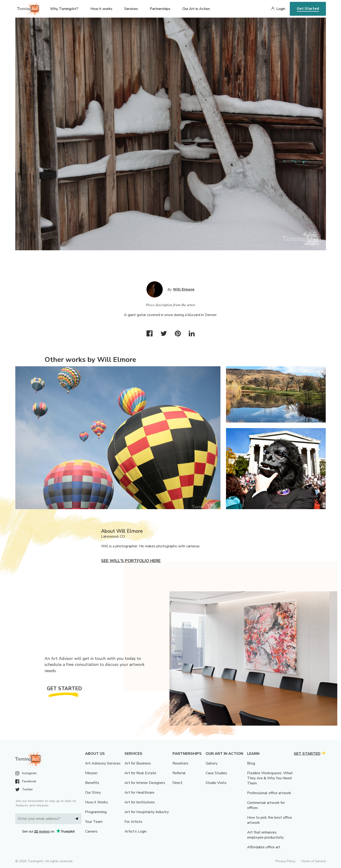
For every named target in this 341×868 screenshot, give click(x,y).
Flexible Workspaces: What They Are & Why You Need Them (270, 778)
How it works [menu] (101, 9)
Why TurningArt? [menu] (64, 9)
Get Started (308, 9)
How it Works (97, 802)
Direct (177, 783)
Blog (251, 763)
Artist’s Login (135, 831)
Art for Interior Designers (145, 783)
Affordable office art (264, 847)
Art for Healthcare (139, 793)
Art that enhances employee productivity (265, 835)
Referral (179, 773)
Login (281, 9)
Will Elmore (184, 289)
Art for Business (138, 763)
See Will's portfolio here (131, 561)
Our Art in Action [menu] (196, 9)
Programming (96, 812)
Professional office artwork (269, 793)
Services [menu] (131, 9)
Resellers (180, 763)
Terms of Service (313, 861)
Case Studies (216, 773)
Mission (91, 773)
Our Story (93, 793)
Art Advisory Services (103, 763)
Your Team (94, 822)
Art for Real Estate (140, 773)
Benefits (92, 783)
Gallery (212, 763)
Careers (91, 831)
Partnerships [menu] (160, 9)
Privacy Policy (285, 861)
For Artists (133, 822)
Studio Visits (216, 783)
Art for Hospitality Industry (147, 812)
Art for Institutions (140, 802)
